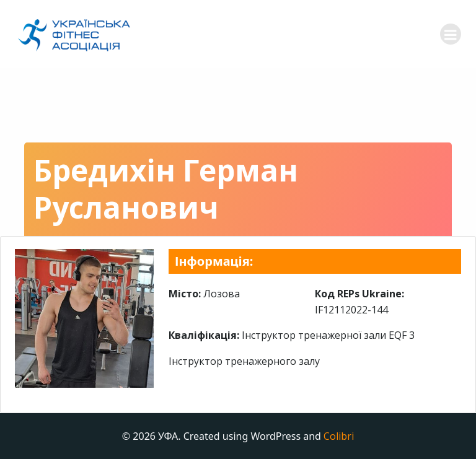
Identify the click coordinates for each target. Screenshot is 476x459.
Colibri (339, 436)
